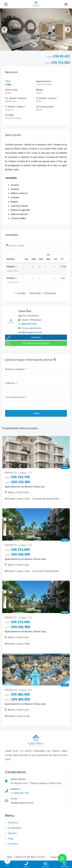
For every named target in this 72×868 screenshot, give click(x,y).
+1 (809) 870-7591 (28, 324)
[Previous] (4, 30)
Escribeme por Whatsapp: (36, 343)
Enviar (37, 413)
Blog (9, 838)
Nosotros (12, 823)
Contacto (11, 844)
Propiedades (13, 828)
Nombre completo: (16, 369)
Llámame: (36, 337)
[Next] (68, 30)
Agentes (11, 833)
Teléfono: (11, 383)
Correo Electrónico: (16, 397)
